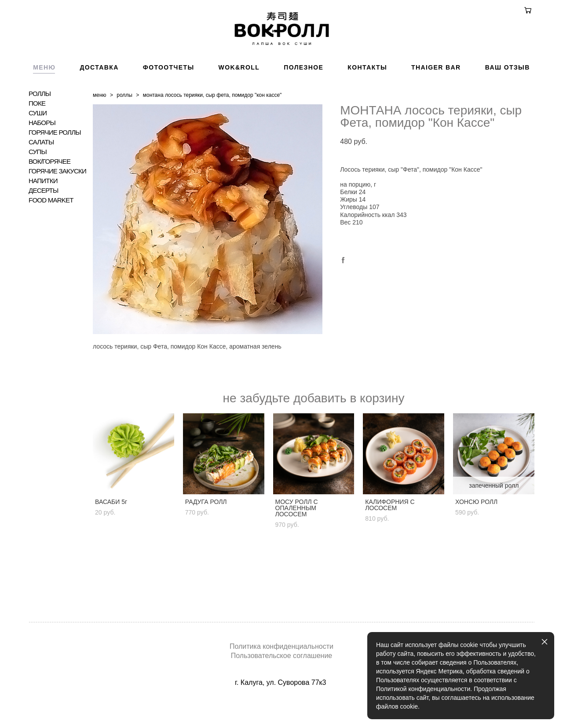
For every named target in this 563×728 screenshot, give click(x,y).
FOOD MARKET (51, 227)
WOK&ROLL (239, 94)
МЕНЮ (44, 94)
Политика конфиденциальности (281, 646)
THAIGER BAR (436, 94)
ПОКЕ (37, 130)
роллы (124, 121)
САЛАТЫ (41, 169)
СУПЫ (38, 178)
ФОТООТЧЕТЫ (169, 94)
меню (100, 121)
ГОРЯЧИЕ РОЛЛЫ (55, 159)
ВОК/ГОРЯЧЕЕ (49, 188)
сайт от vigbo (281, 707)
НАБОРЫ (42, 149)
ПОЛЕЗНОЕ (303, 94)
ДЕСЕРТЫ (44, 217)
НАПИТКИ (43, 207)
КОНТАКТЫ (367, 94)
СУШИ (38, 140)
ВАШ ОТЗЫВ (508, 94)
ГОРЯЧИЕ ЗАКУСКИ (57, 198)
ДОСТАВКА (99, 94)
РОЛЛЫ (40, 120)
